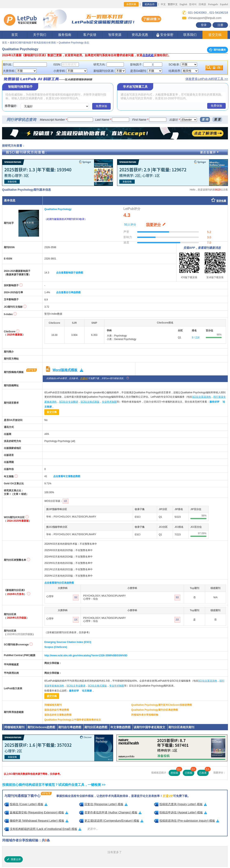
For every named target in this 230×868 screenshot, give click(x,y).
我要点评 (14, 859)
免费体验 (101, 106)
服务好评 (214, 402)
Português (213, 4)
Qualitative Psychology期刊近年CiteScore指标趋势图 (162, 705)
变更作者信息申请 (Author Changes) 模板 (110, 812)
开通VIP (84, 378)
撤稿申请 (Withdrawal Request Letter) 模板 (36, 821)
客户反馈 (90, 35)
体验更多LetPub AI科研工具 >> (207, 79)
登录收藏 (221, 201)
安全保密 (165, 35)
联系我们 (190, 35)
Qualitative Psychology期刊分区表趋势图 (155, 710)
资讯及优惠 (140, 35)
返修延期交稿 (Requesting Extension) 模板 (36, 812)
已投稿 (190, 772)
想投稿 (175, 772)
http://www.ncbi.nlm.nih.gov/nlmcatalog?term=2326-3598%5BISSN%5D (86, 655)
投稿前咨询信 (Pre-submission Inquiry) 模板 (187, 821)
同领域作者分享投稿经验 (145, 715)
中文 (163, 4)
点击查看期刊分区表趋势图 (59, 583)
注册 (220, 25)
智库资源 (115, 35)
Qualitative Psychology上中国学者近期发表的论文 (73, 720)
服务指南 (65, 35)
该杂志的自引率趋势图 (57, 710)
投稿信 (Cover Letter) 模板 (26, 804)
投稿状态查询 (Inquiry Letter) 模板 (180, 804)
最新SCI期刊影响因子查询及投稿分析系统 (33, 43)
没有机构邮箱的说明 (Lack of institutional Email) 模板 (43, 829)
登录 (204, 25)
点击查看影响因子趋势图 (70, 273)
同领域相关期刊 (53, 705)
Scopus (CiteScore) (56, 647)
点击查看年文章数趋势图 (67, 476)
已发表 (204, 772)
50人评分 (130, 224)
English (183, 4)
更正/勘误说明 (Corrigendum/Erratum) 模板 (111, 821)
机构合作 (150, 4)
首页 (15, 35)
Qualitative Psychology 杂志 (74, 43)
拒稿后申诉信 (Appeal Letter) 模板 (181, 812)
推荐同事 (131, 4)
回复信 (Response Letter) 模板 (103, 804)
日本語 (202, 4)
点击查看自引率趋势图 (68, 292)
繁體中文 (173, 4)
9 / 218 (196, 338)
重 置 (217, 119)
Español (224, 4)
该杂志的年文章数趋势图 (58, 715)
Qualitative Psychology (58, 209)
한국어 (193, 4)
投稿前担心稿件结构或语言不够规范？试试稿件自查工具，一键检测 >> (54, 785)
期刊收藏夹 (217, 50)
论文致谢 (87, 691)
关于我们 (40, 35)
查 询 (205, 119)
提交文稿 (215, 35)
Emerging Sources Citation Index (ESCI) (68, 642)
